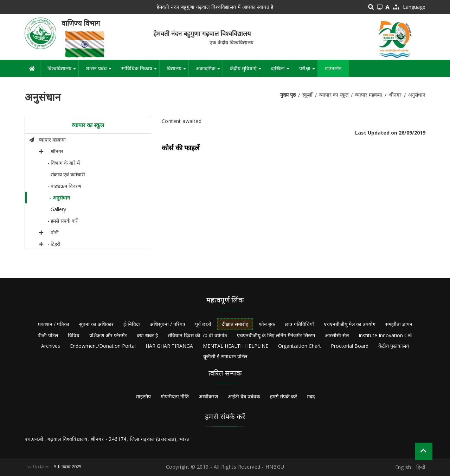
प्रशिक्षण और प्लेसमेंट (108, 335)
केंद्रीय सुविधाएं (247, 71)
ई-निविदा (132, 324)
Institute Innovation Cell (385, 335)
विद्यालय (178, 71)
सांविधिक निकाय (140, 71)
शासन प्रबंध (100, 71)
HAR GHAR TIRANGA (169, 346)
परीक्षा (308, 71)
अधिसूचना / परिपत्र (168, 324)
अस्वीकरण (208, 396)
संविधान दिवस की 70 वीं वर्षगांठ (197, 335)
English (403, 467)
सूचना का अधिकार (96, 324)
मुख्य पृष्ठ (288, 95)
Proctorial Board (350, 346)
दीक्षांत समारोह (235, 324)
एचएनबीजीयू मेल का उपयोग (350, 324)
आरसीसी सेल (337, 335)
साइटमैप (143, 396)
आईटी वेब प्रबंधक (244, 396)
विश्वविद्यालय (63, 71)
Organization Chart (300, 346)
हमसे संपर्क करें (284, 396)
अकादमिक (209, 71)
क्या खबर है (147, 335)
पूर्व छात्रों (203, 324)
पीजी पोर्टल (48, 335)
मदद (311, 396)
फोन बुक (267, 324)
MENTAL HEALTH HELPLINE (236, 346)
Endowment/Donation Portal (103, 346)
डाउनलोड (333, 68)
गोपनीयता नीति (175, 396)
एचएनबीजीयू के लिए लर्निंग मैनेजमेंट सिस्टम (276, 335)
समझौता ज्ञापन (399, 324)
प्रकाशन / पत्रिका (54, 324)
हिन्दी (421, 467)
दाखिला (281, 71)
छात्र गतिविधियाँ (299, 324)
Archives (51, 346)
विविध (74, 335)
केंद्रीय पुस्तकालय (394, 346)
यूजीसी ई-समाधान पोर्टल (225, 356)
